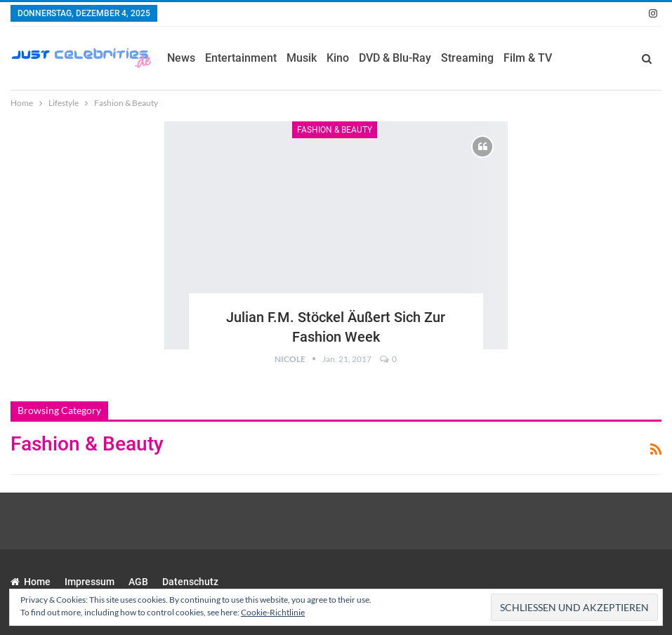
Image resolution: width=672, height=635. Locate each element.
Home (31, 582)
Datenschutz (190, 582)
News (181, 58)
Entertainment (241, 58)
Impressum (90, 582)
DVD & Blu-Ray (395, 58)
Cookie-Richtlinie (273, 612)
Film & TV (528, 58)
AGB (138, 582)
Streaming (467, 58)
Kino (338, 58)
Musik (302, 58)
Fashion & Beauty (335, 130)
